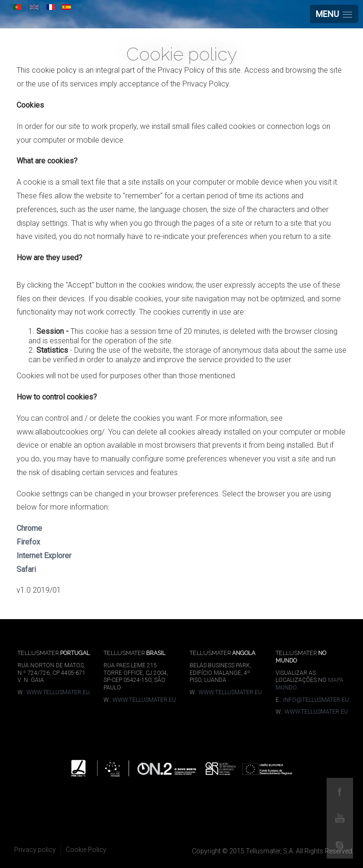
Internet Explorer (44, 556)
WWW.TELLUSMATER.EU (58, 692)
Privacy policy (35, 850)
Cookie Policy (86, 850)
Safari (26, 569)
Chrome (29, 528)
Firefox (28, 542)
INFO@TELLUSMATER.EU (316, 700)
